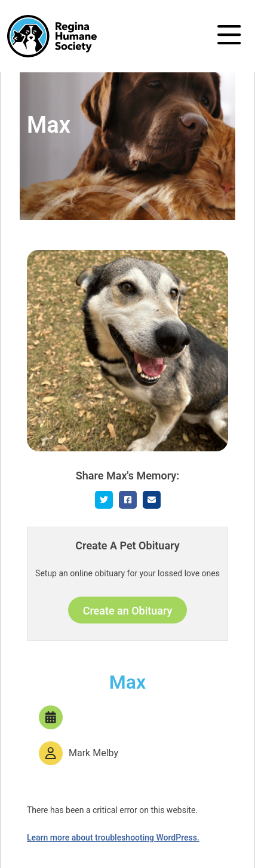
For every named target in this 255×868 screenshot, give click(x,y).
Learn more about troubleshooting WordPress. (113, 838)
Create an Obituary (128, 611)
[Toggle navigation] (229, 36)
